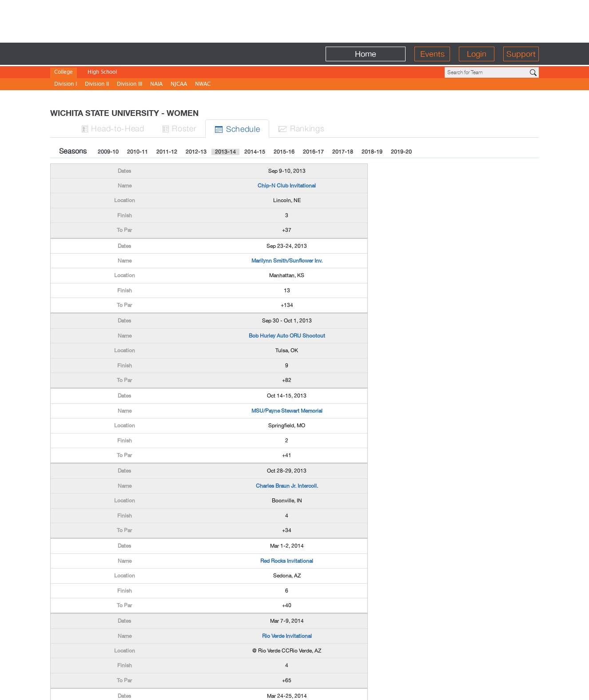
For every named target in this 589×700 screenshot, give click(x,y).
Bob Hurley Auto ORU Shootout (287, 336)
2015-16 (284, 152)
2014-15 (255, 152)
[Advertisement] (294, 20)
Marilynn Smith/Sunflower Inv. (287, 261)
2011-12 (167, 152)
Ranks (301, 128)
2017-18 (343, 152)
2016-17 (313, 152)
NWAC (203, 85)
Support (521, 54)
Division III (129, 85)
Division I (66, 85)
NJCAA (179, 85)
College (64, 73)
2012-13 (196, 152)
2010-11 (137, 152)
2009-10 (108, 152)
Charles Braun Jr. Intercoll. (287, 486)
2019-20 (401, 152)
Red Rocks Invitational (287, 561)
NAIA (156, 85)
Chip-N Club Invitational (287, 186)
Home (366, 54)
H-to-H (113, 128)
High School (102, 73)
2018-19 (372, 152)
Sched (237, 129)
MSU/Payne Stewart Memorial (287, 411)
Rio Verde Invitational (287, 636)
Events (432, 54)
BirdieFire (115, 54)
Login (477, 54)
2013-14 (225, 152)
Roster (179, 128)
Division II (97, 85)
